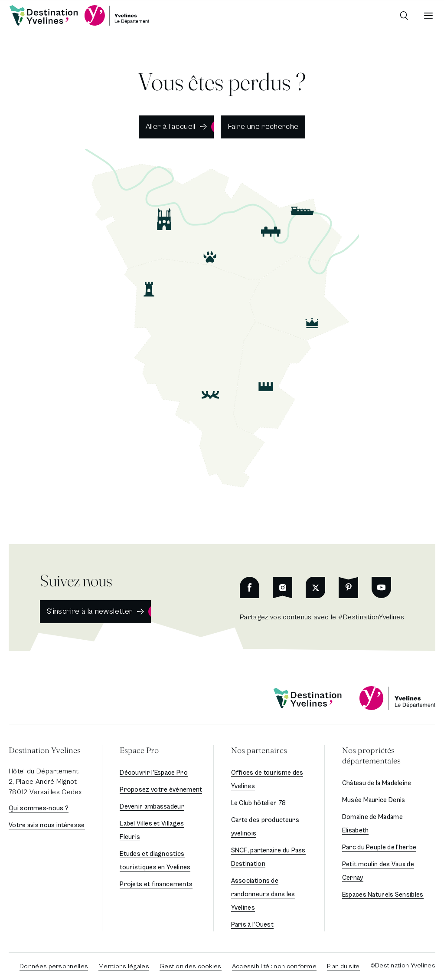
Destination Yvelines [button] (45, 750)
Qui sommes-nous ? (39, 808)
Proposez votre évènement (161, 790)
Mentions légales (124, 966)
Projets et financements (156, 884)
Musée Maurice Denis (374, 800)
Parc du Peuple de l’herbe (379, 847)
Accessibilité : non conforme (274, 966)
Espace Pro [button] (139, 750)
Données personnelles (54, 966)
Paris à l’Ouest (253, 925)
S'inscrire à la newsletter (90, 611)
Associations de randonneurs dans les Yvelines (263, 894)
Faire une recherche (263, 127)
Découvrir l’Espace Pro (154, 773)
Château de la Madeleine (377, 783)
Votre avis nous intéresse (47, 825)
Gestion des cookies (191, 966)
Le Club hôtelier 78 (259, 803)
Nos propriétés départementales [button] (371, 755)
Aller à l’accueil (171, 127)
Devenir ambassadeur (152, 807)
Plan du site (343, 966)
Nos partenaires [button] (259, 750)
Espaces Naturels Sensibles (383, 895)
